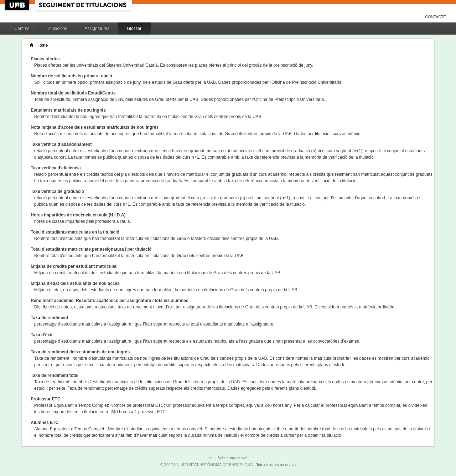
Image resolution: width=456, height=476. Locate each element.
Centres (22, 29)
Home (42, 45)
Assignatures (97, 29)
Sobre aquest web (233, 458)
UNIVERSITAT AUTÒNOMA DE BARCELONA (213, 465)
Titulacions (57, 29)
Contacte (436, 17)
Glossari (135, 29)
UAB (18, 5)
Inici (211, 458)
